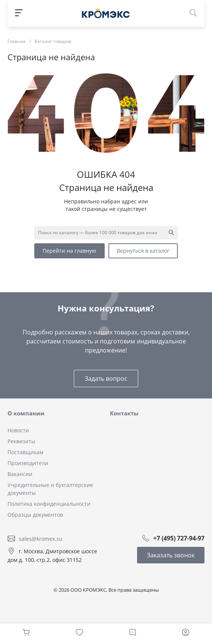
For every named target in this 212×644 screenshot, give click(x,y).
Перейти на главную (69, 251)
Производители (28, 463)
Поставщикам (25, 452)
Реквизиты (21, 441)
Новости (18, 430)
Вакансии (20, 474)
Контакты (124, 413)
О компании (26, 413)
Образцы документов (35, 515)
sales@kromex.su (41, 538)
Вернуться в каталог (143, 251)
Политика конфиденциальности (49, 504)
